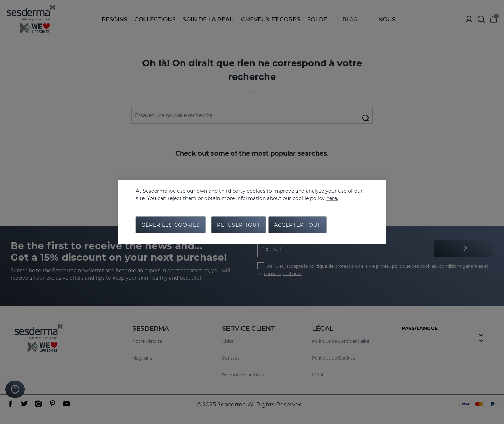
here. (332, 198)
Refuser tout (239, 225)
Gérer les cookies (171, 225)
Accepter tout (297, 225)
